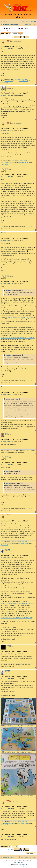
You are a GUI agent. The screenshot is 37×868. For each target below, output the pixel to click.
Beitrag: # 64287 (6, 465)
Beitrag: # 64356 (6, 837)
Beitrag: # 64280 (6, 177)
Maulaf (8, 87)
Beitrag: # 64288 (6, 523)
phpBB (13, 861)
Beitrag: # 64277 (6, 49)
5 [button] (24, 37)
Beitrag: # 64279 (6, 131)
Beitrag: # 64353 (6, 809)
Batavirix (7, 549)
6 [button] (26, 37)
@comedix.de (5, 83)
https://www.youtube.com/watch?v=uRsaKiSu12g (16, 617)
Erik (8, 168)
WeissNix (9, 646)
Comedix (10, 31)
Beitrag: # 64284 (6, 284)
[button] (28, 37)
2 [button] (17, 37)
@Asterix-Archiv (9, 81)
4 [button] (21, 37)
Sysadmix (4, 233)
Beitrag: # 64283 (6, 241)
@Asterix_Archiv (24, 81)
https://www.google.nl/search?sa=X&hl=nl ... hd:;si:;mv (18, 604)
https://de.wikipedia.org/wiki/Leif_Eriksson (21, 318)
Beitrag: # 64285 (6, 394)
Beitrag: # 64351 (6, 679)
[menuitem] (5, 21)
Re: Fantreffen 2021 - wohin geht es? (14, 93)
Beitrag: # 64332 (6, 558)
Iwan (7, 433)
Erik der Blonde (29, 227)
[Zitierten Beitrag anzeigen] (23, 290)
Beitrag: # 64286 (6, 442)
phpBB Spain (20, 863)
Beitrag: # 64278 (6, 95)
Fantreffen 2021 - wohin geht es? (16, 29)
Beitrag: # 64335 (6, 654)
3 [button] (19, 37)
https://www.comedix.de (21, 79)
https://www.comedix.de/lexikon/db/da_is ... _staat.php (18, 338)
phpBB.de (25, 864)
